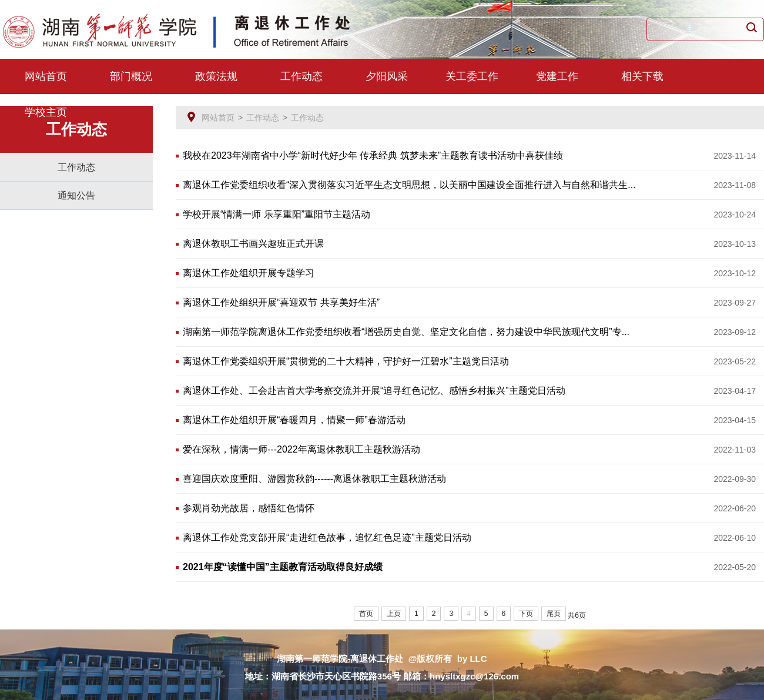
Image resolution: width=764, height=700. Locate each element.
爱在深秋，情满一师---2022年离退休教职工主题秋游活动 (301, 449)
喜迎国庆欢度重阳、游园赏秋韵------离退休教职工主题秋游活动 (314, 479)
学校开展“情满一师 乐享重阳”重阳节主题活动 (277, 214)
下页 (526, 614)
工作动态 (301, 76)
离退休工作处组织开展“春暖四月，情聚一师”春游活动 (294, 420)
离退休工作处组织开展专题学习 (249, 273)
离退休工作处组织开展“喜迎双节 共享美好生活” (281, 302)
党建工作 (557, 76)
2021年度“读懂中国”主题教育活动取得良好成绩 (283, 567)
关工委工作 (472, 76)
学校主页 (46, 112)
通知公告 (76, 195)
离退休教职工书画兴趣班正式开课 (253, 244)
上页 (394, 614)
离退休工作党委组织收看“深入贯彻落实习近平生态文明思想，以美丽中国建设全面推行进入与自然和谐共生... (409, 185)
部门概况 (131, 76)
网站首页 (46, 76)
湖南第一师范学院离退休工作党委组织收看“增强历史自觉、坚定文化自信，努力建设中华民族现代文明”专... (406, 332)
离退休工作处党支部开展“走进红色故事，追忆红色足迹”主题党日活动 (327, 537)
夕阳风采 (387, 76)
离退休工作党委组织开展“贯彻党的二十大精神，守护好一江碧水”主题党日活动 (346, 361)
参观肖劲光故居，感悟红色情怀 (249, 508)
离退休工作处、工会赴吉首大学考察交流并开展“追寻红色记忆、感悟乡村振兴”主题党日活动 (374, 391)
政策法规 (216, 76)
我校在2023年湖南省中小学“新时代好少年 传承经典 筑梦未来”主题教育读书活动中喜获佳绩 (373, 155)
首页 (366, 614)
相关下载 (642, 76)
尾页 (554, 614)
